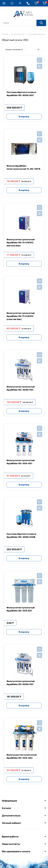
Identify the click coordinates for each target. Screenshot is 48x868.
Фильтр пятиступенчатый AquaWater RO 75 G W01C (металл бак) (21, 243)
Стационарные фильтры (36, 34)
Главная (5, 34)
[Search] (41, 23)
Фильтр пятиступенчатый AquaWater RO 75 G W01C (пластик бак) (21, 316)
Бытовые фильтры (18, 34)
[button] (20, 3)
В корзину (24, 117)
